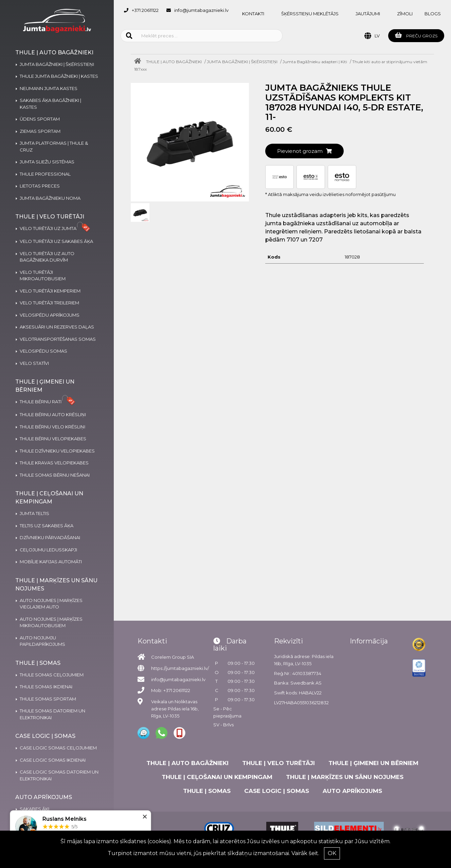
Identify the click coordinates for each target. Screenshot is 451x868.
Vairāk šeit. (305, 853)
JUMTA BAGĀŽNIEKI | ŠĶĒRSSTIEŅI (242, 62)
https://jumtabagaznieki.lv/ (180, 668)
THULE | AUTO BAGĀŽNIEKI (174, 62)
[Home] (139, 62)
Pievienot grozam (304, 151)
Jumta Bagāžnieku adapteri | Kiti (315, 62)
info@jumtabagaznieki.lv (201, 10)
